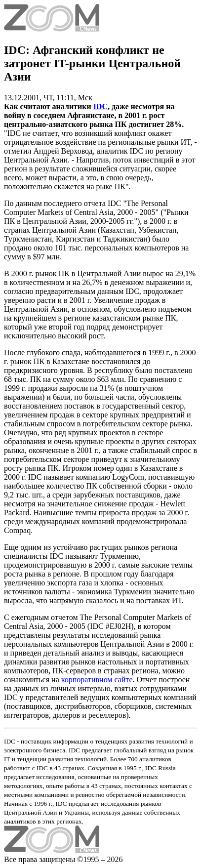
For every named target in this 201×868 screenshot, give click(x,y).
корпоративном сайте (97, 680)
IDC (100, 106)
